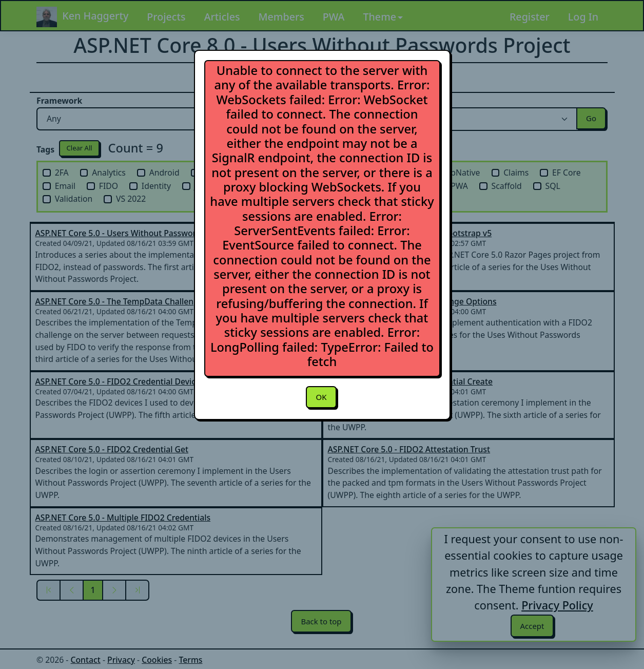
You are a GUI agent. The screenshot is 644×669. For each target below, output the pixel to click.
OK (321, 397)
